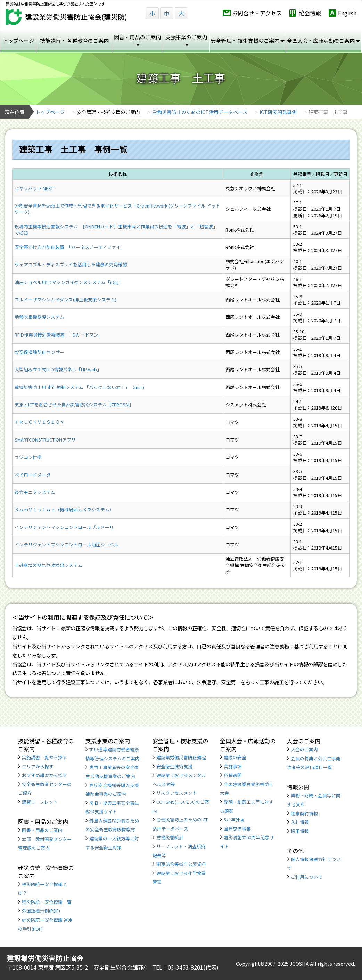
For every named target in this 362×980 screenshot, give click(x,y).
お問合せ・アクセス (257, 13)
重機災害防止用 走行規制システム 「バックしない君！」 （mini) (79, 387)
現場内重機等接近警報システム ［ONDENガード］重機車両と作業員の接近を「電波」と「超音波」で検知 (116, 230)
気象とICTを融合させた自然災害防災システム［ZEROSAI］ (74, 404)
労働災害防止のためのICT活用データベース (200, 112)
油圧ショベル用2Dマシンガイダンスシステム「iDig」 (69, 282)
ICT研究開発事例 (278, 112)
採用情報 (300, 831)
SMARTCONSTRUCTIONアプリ (45, 440)
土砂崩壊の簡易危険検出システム (48, 565)
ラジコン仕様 (28, 457)
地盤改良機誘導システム (39, 317)
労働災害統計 (170, 837)
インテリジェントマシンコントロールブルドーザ (64, 527)
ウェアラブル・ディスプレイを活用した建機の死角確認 (71, 264)
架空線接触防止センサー (39, 352)
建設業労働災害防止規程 (181, 757)
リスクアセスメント (177, 793)
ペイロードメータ (33, 475)
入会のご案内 (304, 749)
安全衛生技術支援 (174, 766)
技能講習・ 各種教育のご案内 (74, 40)
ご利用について (307, 877)
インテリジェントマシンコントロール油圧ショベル (67, 545)
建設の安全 (235, 757)
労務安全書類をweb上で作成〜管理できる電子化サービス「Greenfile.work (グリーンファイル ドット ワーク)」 (117, 209)
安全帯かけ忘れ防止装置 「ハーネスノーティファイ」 (70, 247)
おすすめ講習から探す (44, 775)
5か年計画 (234, 820)
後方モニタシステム (35, 492)
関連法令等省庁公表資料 (181, 864)
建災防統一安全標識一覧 (47, 902)
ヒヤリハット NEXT (34, 188)
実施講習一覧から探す (44, 757)
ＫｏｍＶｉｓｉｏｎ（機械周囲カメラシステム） (64, 509)
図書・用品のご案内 (42, 830)
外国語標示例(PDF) (41, 911)
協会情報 (310, 13)
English (347, 13)
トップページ (18, 40)
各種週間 (233, 775)
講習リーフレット (40, 802)
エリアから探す (38, 766)
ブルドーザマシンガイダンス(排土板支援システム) (65, 299)
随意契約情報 (304, 813)
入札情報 (300, 822)
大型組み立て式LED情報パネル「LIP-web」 (58, 369)
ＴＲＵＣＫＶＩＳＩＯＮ (39, 422)
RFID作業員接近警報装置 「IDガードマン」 (59, 335)
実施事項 (233, 766)
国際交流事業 (237, 829)
